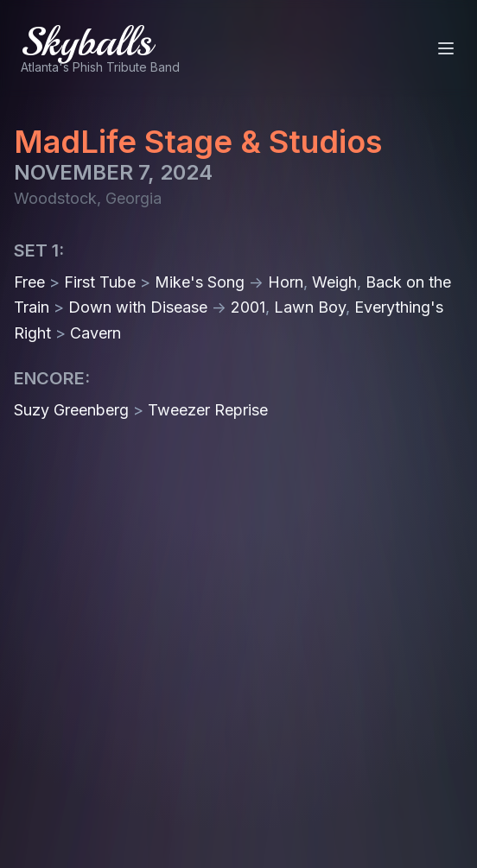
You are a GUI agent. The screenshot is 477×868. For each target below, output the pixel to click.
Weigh (334, 282)
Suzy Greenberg (71, 410)
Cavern (95, 333)
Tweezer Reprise (208, 410)
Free (29, 282)
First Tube (100, 282)
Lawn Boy (310, 307)
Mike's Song (200, 282)
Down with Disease (138, 307)
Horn (286, 282)
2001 (248, 307)
